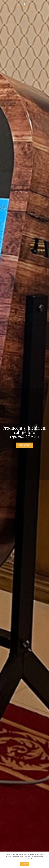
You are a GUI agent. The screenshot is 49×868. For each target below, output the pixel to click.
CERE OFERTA (24, 447)
